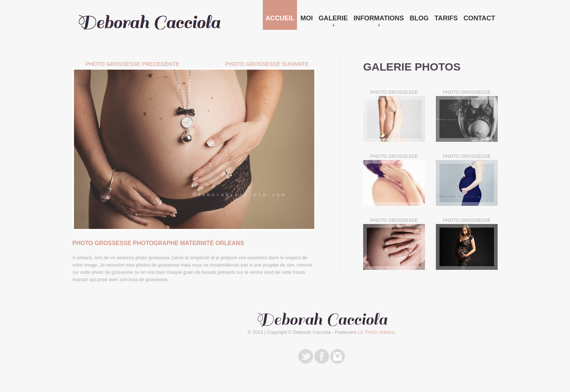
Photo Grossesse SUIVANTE (267, 64)
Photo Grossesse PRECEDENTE (132, 64)
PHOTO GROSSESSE (394, 92)
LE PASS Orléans (377, 332)
